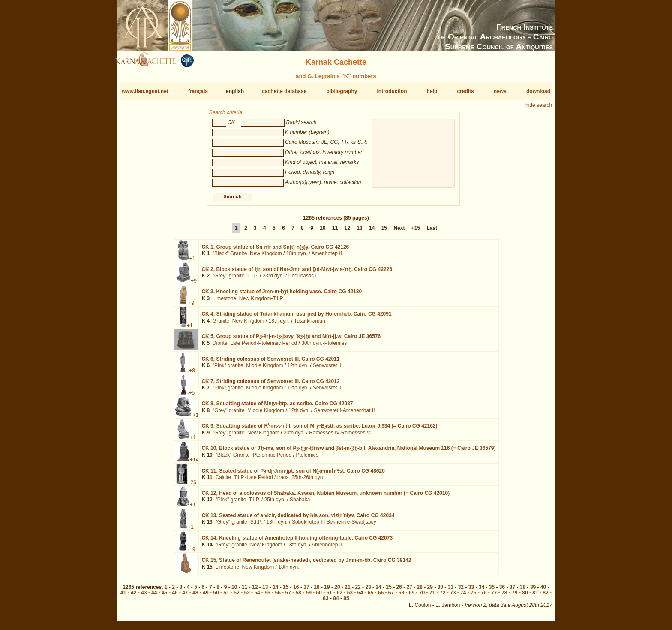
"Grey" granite (229, 279)
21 (347, 591)
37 (512, 591)
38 (523, 591)
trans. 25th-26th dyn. (301, 481)
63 (350, 596)
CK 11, (293, 474)
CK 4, (296, 317)
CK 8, (277, 407)
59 (309, 596)
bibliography (342, 91)
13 (359, 232)
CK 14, (297, 541)
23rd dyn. (273, 279)
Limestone (224, 302)
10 (322, 232)
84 (336, 602)
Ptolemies (307, 458)
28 (420, 591)
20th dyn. (294, 436)
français (198, 91)
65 (370, 596)
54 (257, 596)
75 (473, 596)
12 (347, 232)
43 (144, 596)
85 (346, 602)
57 (288, 596)
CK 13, (298, 519)
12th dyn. (298, 369)
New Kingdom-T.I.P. (262, 302)
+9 (194, 284)
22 (358, 591)
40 (543, 591)
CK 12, (325, 497)
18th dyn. (297, 257)
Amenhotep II (326, 257)
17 (306, 591)
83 (325, 602)
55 (267, 596)
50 (216, 596)
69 (412, 596)
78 (504, 596)
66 (381, 596)
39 (533, 591)
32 (461, 591)
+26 (192, 485)
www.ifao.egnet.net (145, 91)
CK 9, (319, 429)
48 (195, 596)
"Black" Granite (230, 257)
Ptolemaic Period (272, 458)
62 (340, 596)
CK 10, (348, 452)
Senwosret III (328, 369)
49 (205, 596)
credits (465, 91)
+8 (192, 374)
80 (525, 596)
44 (154, 596)
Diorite (220, 347)
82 (545, 596)
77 (494, 596)
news (500, 91)
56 (277, 596)
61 (329, 596)
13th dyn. (277, 525)
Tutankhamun (310, 324)
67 (391, 596)
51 (226, 596)
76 (484, 596)
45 (164, 596)
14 (372, 232)
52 (236, 596)
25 (388, 591)
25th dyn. (275, 503)
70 (422, 596)
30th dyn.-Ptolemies (324, 347)
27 (409, 591)
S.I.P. (256, 525)
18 (316, 591)
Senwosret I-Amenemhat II (344, 413)
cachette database (284, 91)
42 (133, 596)
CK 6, (270, 362)
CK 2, (297, 273)
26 (399, 591)
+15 (416, 232)
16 (296, 591)
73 (453, 596)
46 (175, 596)
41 (123, 596)
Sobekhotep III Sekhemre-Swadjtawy (334, 525)
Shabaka (300, 503)
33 (471, 591)
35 (492, 591)
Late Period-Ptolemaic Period (264, 347)
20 (337, 591)
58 (298, 596)
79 (514, 596)
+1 (192, 262)
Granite (221, 324)
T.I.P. (253, 279)
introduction (392, 91)
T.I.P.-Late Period (253, 481)
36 (502, 591)
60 (319, 596)
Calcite (223, 481)
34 (481, 591)
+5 (192, 396)
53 (247, 596)
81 (535, 596)
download (538, 91)
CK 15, (306, 564)
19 (327, 591)
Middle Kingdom (264, 369)
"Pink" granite (228, 369)
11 (335, 232)
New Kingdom (266, 257)
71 (432, 596)
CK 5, (291, 340)
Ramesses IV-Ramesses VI (340, 436)
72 (442, 596)
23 (368, 591)
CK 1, (275, 250)
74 (463, 596)
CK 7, (270, 385)
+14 (194, 463)
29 (430, 591)
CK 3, (282, 295)
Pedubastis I (303, 279)
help (432, 91)
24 (378, 591)
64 (360, 596)
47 (185, 596)
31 (451, 591)
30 (440, 591)
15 (384, 232)
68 (401, 596)
